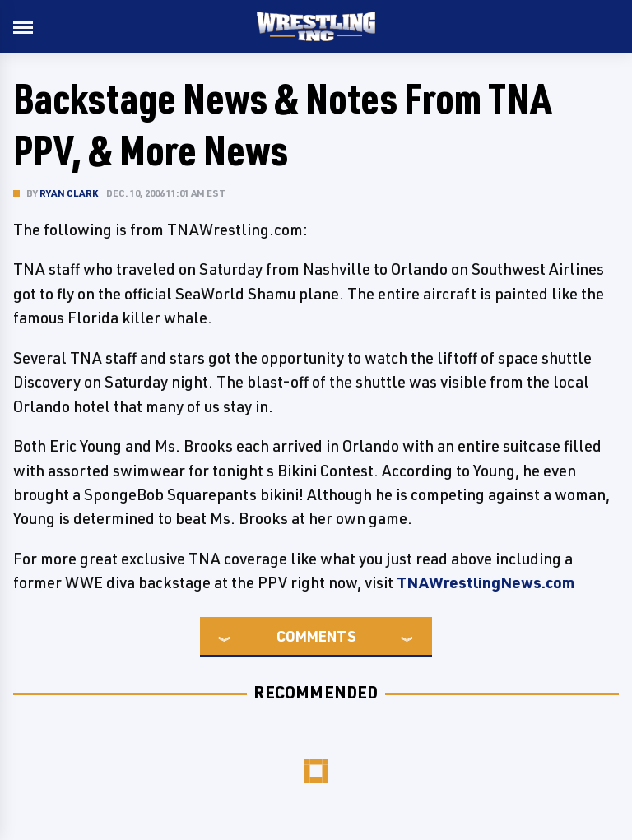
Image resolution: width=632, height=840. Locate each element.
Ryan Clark (69, 193)
